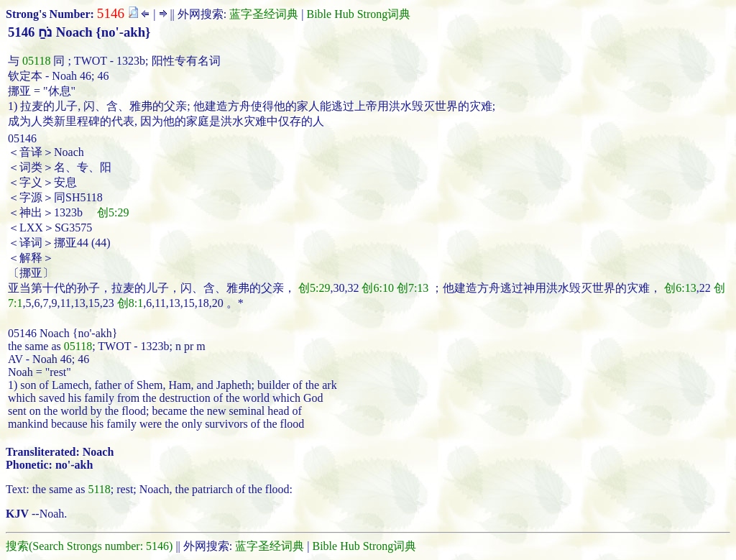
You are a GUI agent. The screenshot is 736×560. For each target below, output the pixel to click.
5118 (99, 489)
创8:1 (130, 303)
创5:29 (113, 212)
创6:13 (680, 288)
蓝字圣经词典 (264, 14)
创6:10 (377, 288)
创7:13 (413, 288)
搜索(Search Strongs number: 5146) (89, 546)
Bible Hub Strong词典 (358, 14)
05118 (36, 61)
